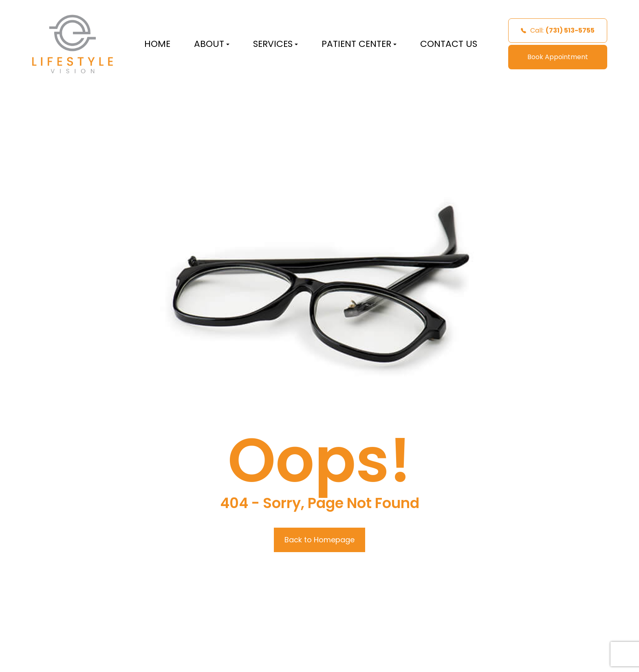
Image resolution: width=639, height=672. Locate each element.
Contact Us (449, 44)
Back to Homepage (319, 540)
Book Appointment (558, 57)
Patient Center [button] (359, 44)
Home (157, 44)
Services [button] (275, 44)
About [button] (212, 44)
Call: (558, 30)
